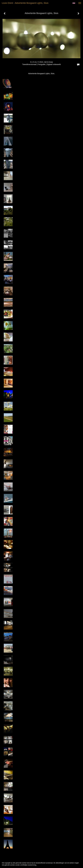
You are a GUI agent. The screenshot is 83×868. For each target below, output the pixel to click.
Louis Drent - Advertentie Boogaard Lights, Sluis (25, 3)
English (74, 3)
